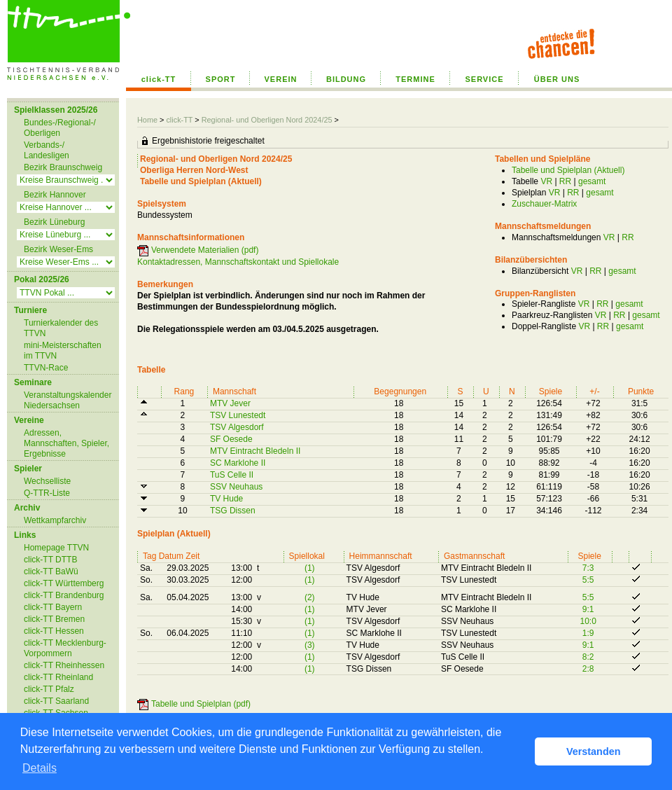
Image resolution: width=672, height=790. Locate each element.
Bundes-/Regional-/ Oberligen (60, 128)
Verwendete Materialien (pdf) (205, 250)
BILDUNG (346, 79)
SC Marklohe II (238, 463)
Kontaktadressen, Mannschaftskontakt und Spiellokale (238, 262)
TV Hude (226, 499)
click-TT (159, 79)
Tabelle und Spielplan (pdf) (201, 704)
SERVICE (484, 79)
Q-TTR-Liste (47, 493)
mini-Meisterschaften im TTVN (63, 351)
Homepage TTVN (56, 548)
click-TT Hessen (54, 631)
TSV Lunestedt (238, 415)
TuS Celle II (232, 475)
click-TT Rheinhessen (64, 665)
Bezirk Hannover (55, 195)
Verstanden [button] (594, 751)
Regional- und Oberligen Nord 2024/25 (268, 120)
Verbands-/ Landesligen (47, 150)
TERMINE (415, 79)
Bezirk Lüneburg (54, 222)
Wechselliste (47, 481)
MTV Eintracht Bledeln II (255, 451)
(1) (310, 568)
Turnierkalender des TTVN (61, 328)
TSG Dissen (233, 511)
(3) (310, 645)
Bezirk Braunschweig (63, 167)
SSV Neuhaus (236, 487)
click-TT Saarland (56, 701)
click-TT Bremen (54, 619)
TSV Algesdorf (237, 427)
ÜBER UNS (557, 79)
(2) (310, 597)
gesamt (592, 181)
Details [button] (40, 768)
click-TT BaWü (51, 571)
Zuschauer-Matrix (544, 204)
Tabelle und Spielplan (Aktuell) (568, 170)
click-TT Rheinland (58, 677)
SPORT (221, 79)
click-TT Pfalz (49, 689)
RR (565, 181)
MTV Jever (230, 403)
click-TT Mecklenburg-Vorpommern (65, 648)
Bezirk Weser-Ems (58, 249)
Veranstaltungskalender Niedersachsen (68, 400)
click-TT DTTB (50, 560)
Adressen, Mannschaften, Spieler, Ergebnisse (66, 443)
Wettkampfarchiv (55, 520)
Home (147, 120)
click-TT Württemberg (64, 583)
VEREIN (281, 79)
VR (546, 181)
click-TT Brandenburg (64, 595)
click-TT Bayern (53, 607)
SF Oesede (231, 439)
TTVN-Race (46, 368)
